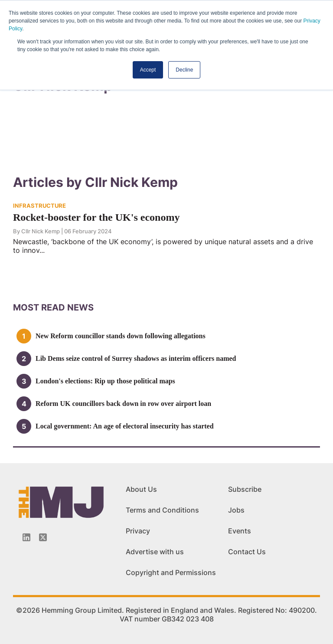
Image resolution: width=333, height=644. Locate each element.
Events (240, 531)
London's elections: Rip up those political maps (105, 381)
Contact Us (247, 552)
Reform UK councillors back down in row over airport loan (123, 404)
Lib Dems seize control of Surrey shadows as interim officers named (136, 358)
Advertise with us (155, 552)
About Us (141, 489)
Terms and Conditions (162, 510)
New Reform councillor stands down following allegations (121, 336)
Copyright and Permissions (171, 572)
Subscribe (245, 489)
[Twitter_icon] (43, 537)
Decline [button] (184, 70)
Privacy (138, 531)
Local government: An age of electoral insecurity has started (125, 426)
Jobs (236, 510)
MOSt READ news (53, 307)
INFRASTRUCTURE (39, 206)
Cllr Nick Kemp (41, 231)
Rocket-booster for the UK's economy (96, 217)
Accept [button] (148, 70)
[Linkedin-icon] (26, 537)
